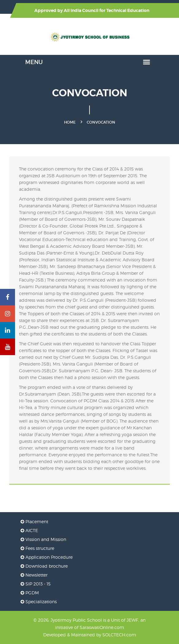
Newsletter (34, 575)
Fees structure (37, 548)
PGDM (30, 593)
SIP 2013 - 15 (36, 584)
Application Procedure (47, 557)
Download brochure (44, 566)
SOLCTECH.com (119, 635)
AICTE (29, 530)
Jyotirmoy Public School (76, 620)
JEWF (132, 620)
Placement (34, 521)
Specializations (39, 602)
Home (70, 122)
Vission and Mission (43, 539)
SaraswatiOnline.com (102, 627)
